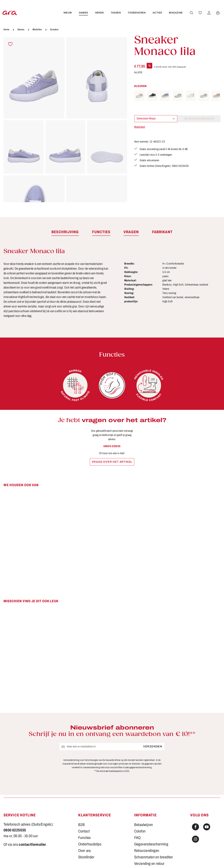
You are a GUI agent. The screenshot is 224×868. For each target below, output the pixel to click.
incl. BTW (138, 72)
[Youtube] (207, 786)
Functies (85, 797)
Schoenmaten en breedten (154, 817)
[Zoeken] (191, 13)
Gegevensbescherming (151, 804)
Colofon (140, 791)
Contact (84, 791)
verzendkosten (149, 860)
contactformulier (32, 804)
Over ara (85, 810)
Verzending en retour (149, 823)
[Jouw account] (208, 13)
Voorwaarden (144, 829)
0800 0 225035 (112, 446)
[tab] (65, 232)
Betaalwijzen (144, 784)
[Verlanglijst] (200, 13)
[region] (65, 120)
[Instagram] (195, 798)
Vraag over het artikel (112, 462)
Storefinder (86, 817)
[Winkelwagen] (217, 13)
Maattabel (140, 127)
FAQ (137, 797)
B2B (82, 784)
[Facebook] (195, 786)
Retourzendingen (147, 810)
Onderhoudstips (90, 804)
